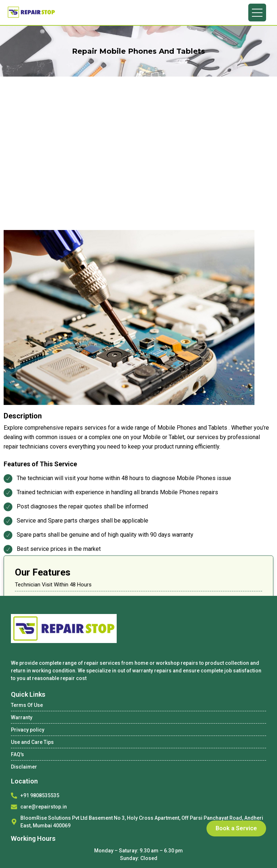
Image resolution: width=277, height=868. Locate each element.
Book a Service (236, 828)
